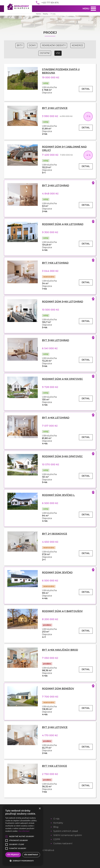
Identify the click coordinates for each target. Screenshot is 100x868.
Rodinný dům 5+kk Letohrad (63, 302)
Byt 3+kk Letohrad (56, 340)
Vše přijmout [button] (13, 855)
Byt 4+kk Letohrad (56, 418)
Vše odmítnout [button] (31, 855)
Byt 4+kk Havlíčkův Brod (60, 650)
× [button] (40, 809)
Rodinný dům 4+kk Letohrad (63, 224)
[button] (23, 861)
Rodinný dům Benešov (58, 689)
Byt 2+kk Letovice (55, 108)
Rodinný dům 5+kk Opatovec (62, 456)
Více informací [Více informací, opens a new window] (24, 831)
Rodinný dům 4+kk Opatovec (62, 379)
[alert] (23, 836)
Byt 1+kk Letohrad (55, 263)
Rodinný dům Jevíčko (57, 573)
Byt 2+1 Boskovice (55, 534)
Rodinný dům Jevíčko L (58, 495)
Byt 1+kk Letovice (54, 766)
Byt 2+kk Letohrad (56, 186)
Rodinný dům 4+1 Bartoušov (62, 611)
